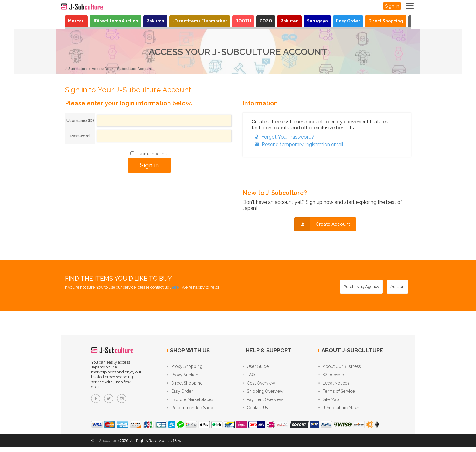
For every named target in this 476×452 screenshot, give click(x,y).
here (175, 287)
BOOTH (243, 21)
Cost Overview (259, 385)
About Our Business (340, 367)
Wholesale (331, 376)
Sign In (392, 6)
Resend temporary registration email (297, 144)
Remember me (153, 153)
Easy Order (348, 21)
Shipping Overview (263, 394)
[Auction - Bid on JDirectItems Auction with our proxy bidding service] (397, 286)
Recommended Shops (191, 413)
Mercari (76, 21)
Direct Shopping (386, 21)
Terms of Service (337, 394)
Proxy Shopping (185, 367)
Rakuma (155, 21)
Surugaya (317, 21)
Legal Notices (334, 385)
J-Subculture (78, 68)
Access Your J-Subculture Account (129, 68)
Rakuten (289, 21)
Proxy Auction (183, 376)
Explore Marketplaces (190, 403)
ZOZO (266, 21)
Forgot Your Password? (283, 137)
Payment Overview (263, 403)
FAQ (249, 376)
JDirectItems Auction (116, 21)
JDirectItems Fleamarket (200, 21)
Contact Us (255, 413)
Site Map (329, 403)
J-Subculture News (339, 413)
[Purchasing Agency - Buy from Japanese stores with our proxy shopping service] (361, 286)
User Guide (256, 367)
